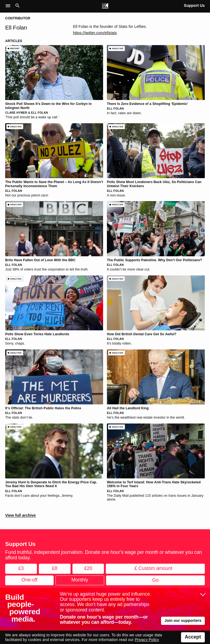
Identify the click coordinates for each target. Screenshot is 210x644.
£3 (21, 568)
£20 (88, 568)
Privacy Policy (147, 640)
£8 (55, 568)
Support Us (194, 5)
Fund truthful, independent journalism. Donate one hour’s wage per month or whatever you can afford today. (103, 555)
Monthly (80, 580)
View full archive (21, 515)
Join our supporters (183, 621)
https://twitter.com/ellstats (95, 33)
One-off (30, 580)
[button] (9, 6)
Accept (193, 637)
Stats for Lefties (132, 27)
